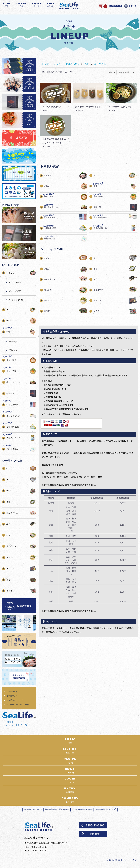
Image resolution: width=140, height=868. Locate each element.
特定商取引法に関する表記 (56, 814)
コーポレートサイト (16, 727)
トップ (45, 66)
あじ (89, 66)
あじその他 (102, 66)
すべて (58, 66)
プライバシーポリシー (83, 814)
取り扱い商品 (74, 66)
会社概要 (9, 724)
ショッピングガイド (31, 814)
